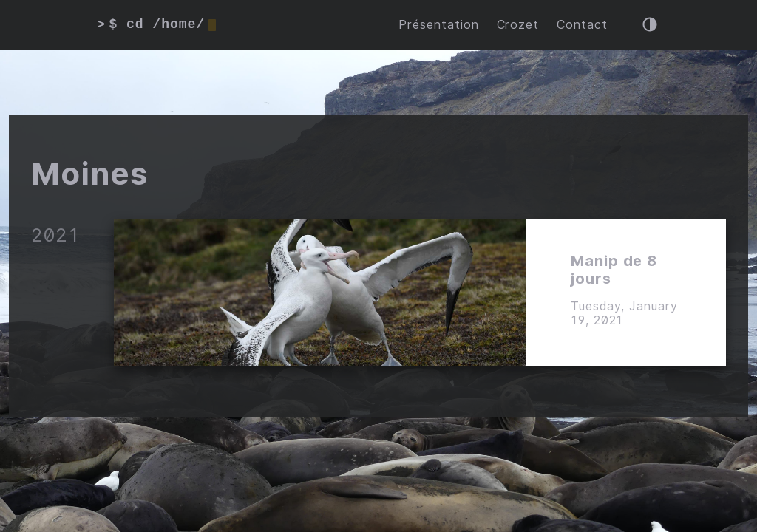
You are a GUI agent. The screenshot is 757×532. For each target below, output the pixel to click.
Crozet (518, 25)
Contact (582, 25)
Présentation (439, 25)
